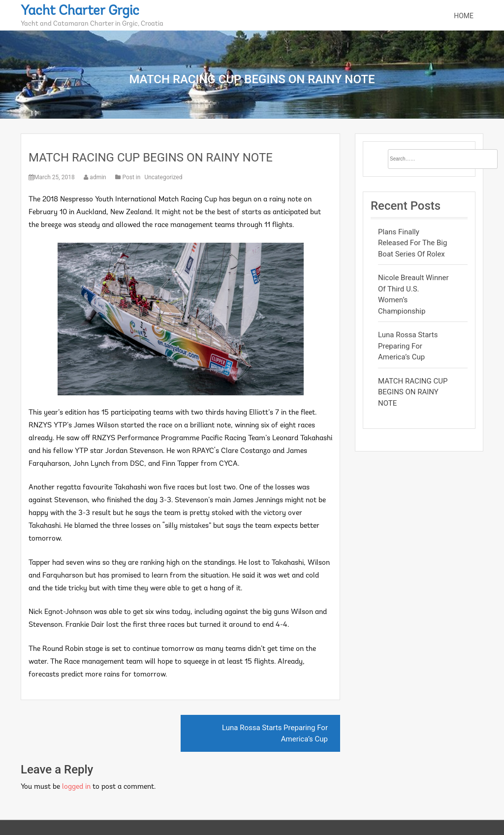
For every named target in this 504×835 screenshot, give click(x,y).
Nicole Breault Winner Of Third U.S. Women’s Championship (413, 294)
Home (464, 16)
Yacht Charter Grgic (80, 11)
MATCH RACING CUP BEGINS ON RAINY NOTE (151, 158)
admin (95, 177)
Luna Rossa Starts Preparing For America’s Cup (275, 733)
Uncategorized (163, 177)
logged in (76, 787)
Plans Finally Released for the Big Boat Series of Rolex (412, 243)
